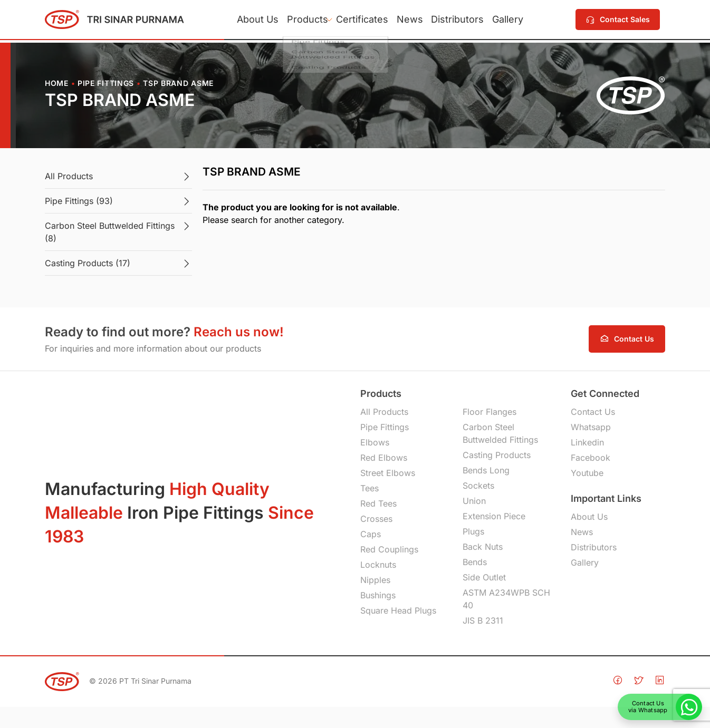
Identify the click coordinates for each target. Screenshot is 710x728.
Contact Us (593, 412)
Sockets (478, 486)
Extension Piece (494, 516)
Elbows (375, 442)
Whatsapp (591, 427)
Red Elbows (384, 458)
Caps (371, 534)
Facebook (591, 458)
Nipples (375, 580)
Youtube (587, 473)
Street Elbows (388, 473)
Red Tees (378, 503)
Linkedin (587, 442)
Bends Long (486, 470)
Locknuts (378, 565)
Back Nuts (483, 547)
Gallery (527, 21)
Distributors (469, 21)
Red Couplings (389, 549)
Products (296, 21)
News (414, 21)
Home (57, 83)
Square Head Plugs (398, 610)
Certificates (358, 21)
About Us (239, 21)
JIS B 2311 (483, 620)
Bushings (378, 595)
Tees (370, 488)
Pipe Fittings (106, 83)
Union (474, 501)
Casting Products (497, 455)
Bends (475, 562)
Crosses (376, 519)
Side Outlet (484, 577)
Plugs (473, 531)
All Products (384, 412)
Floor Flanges (490, 412)
